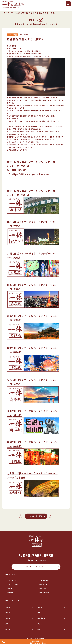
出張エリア (43, 585)
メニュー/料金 (13, 585)
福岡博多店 (41, 618)
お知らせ (43, 589)
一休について (12, 581)
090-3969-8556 (38, 641)
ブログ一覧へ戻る (36, 516)
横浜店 (40, 624)
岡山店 (8, 629)
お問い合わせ (44, 593)
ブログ (10, 589)
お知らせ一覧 (22, 13)
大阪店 (8, 607)
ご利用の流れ (44, 581)
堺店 (39, 629)
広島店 (8, 624)
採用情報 (10, 593)
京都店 (8, 618)
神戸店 (40, 613)
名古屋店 (8, 613)
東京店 (40, 607)
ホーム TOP (9, 13)
